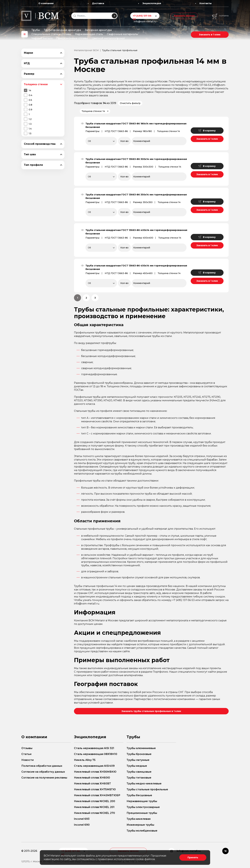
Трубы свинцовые (139, 772)
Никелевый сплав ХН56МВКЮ (95, 772)
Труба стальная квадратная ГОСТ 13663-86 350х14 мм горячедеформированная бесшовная (136, 196)
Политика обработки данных (42, 766)
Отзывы (27, 748)
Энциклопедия (152, 3)
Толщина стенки (36, 84)
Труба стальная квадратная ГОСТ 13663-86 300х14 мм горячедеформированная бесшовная (136, 161)
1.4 (30, 129)
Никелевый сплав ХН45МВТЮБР (97, 795)
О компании (46, 3)
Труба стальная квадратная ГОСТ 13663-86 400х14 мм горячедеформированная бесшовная (136, 232)
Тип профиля (33, 165)
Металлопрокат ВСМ (86, 50)
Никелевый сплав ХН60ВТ (92, 784)
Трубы (36, 30)
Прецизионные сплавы (72, 38)
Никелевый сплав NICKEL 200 (95, 801)
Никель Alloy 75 (85, 760)
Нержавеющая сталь (89, 34)
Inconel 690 (82, 825)
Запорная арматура (98, 30)
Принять (193, 857)
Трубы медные (137, 766)
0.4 (30, 95)
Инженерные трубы (140, 825)
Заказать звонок (184, 16)
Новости (28, 760)
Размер (29, 74)
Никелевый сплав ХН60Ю (92, 778)
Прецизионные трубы (142, 813)
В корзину (207, 131)
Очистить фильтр (130, 103)
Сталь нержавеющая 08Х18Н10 (96, 754)
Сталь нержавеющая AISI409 (94, 766)
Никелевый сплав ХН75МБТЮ (95, 789)
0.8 (30, 105)
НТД (27, 63)
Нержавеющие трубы (142, 801)
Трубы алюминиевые (141, 748)
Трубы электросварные (143, 807)
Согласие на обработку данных (43, 772)
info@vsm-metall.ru (145, 21)
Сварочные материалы (123, 34)
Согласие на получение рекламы (44, 778)
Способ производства (40, 144)
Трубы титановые (139, 778)
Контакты (206, 3)
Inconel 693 (82, 819)
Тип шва (30, 154)
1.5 (30, 133)
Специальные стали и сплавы (51, 34)
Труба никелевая (139, 819)
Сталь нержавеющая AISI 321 (94, 748)
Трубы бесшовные (139, 795)
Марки (28, 53)
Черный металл (42, 38)
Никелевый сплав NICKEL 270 (94, 813)
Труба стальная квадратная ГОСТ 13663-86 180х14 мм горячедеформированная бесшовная (136, 125)
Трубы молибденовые (142, 831)
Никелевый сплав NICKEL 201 (94, 807)
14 (30, 90)
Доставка (98, 3)
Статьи (26, 754)
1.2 (30, 119)
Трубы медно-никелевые (144, 784)
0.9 (30, 110)
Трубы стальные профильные (147, 789)
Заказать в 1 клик (210, 35)
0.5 (30, 100)
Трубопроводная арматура (62, 30)
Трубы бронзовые (139, 754)
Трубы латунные (138, 760)
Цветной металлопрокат (108, 38)
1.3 (30, 124)
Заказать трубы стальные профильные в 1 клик (151, 711)
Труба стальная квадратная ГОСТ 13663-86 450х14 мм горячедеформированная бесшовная (136, 267)
